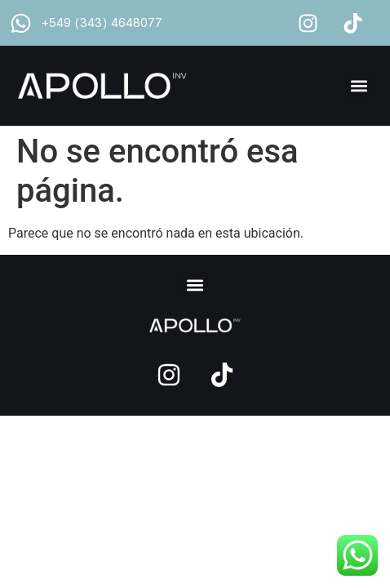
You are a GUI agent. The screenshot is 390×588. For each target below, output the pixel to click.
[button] (359, 86)
